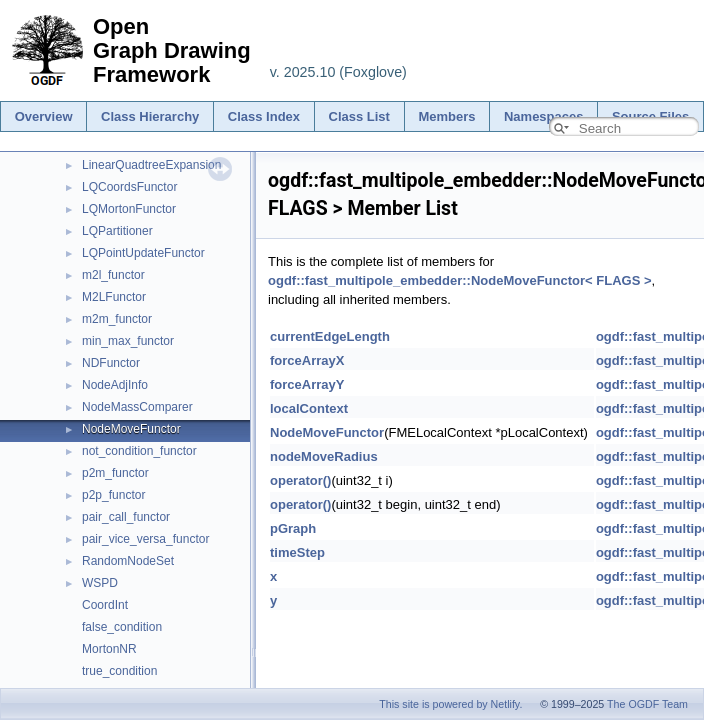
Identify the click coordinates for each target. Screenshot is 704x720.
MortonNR (109, 649)
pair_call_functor (126, 517)
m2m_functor (117, 319)
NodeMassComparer (137, 407)
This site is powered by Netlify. (450, 704)
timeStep (297, 552)
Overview (44, 116)
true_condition (119, 671)
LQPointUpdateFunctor (143, 253)
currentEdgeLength (330, 336)
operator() (300, 480)
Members (446, 116)
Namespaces (544, 116)
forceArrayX (307, 360)
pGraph (293, 528)
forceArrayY (307, 384)
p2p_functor (113, 495)
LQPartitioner (117, 231)
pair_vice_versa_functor (145, 539)
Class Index (264, 116)
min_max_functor (128, 341)
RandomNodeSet (128, 561)
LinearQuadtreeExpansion (151, 165)
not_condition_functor (139, 451)
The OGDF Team (647, 704)
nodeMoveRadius (324, 456)
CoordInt (105, 605)
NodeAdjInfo (115, 385)
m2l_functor (113, 275)
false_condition (122, 627)
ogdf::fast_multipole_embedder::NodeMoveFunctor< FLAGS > (460, 280)
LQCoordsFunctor (129, 187)
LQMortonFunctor (129, 209)
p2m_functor (115, 473)
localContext (309, 408)
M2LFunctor (114, 297)
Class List (359, 116)
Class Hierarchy (150, 116)
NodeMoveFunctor (131, 429)
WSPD (100, 583)
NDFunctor (111, 363)
